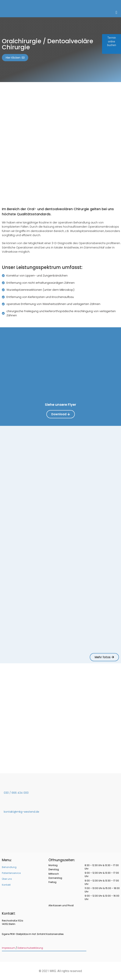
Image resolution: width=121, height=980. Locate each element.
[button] (116, 12)
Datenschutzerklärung (30, 948)
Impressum (9, 948)
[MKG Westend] (61, 718)
